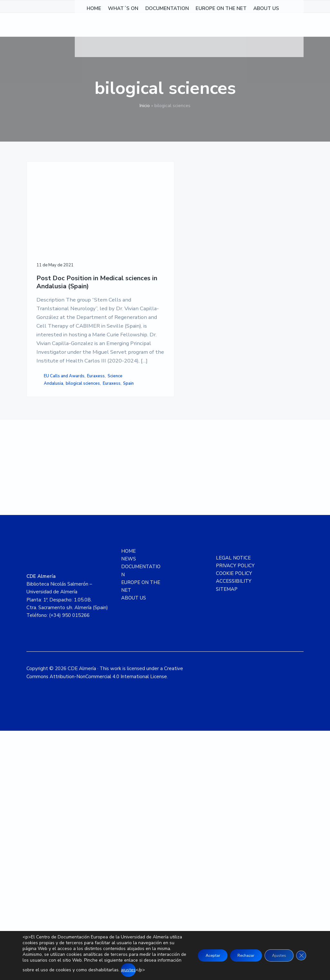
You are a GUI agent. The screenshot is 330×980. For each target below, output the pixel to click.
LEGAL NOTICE (233, 807)
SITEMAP (227, 838)
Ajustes (275, 952)
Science (67, 606)
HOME (128, 800)
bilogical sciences (54, 620)
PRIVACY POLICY (235, 815)
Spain (63, 627)
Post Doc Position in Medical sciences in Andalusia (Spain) (52, 245)
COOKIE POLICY (234, 822)
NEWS (129, 808)
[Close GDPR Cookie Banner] (300, 953)
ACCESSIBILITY (234, 830)
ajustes (110, 970)
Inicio (145, 106)
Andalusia (53, 614)
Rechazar (235, 952)
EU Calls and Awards (49, 596)
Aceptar (195, 952)
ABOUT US (134, 847)
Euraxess (48, 606)
